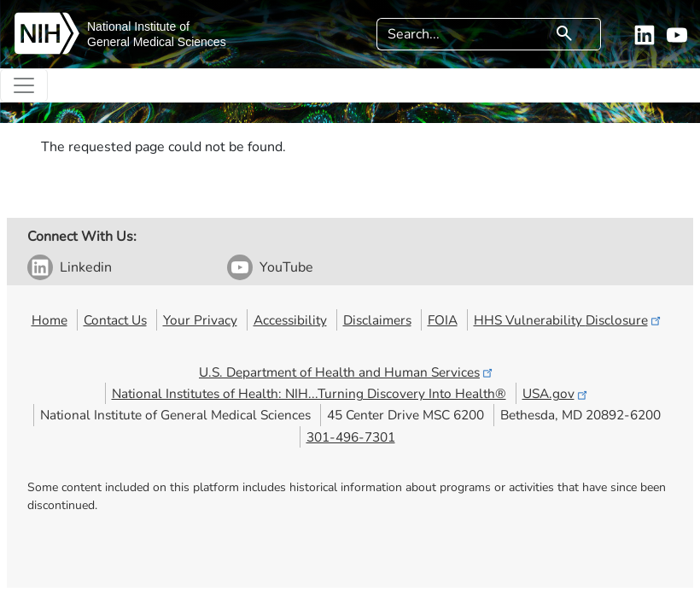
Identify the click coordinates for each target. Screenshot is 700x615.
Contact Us (115, 320)
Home (50, 320)
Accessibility (290, 320)
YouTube (286, 267)
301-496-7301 (351, 437)
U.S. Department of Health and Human (347, 372)
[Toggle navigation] (24, 85)
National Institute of (138, 26)
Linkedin (86, 267)
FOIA (443, 320)
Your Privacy (200, 320)
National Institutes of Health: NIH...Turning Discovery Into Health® (309, 393)
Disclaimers (377, 320)
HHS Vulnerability (569, 320)
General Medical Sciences (157, 42)
